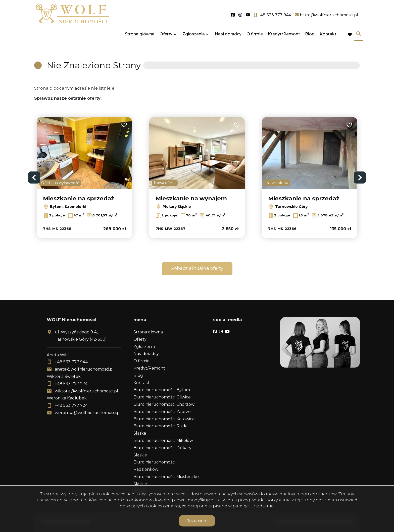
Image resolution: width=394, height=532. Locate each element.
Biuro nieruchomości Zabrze (162, 412)
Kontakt (328, 36)
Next (360, 178)
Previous (34, 178)
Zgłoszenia (194, 36)
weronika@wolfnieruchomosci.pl (88, 413)
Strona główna (140, 36)
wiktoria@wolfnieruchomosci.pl (86, 391)
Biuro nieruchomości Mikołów (163, 440)
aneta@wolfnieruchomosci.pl (84, 369)
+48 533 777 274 (71, 384)
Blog (310, 36)
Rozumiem (197, 521)
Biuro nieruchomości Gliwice (162, 397)
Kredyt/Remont (284, 36)
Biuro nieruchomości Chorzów (164, 404)
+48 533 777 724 (71, 405)
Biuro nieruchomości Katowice (164, 419)
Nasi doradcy (228, 36)
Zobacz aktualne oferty (197, 268)
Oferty (166, 36)
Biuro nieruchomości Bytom (162, 390)
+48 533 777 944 (71, 362)
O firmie (255, 36)
